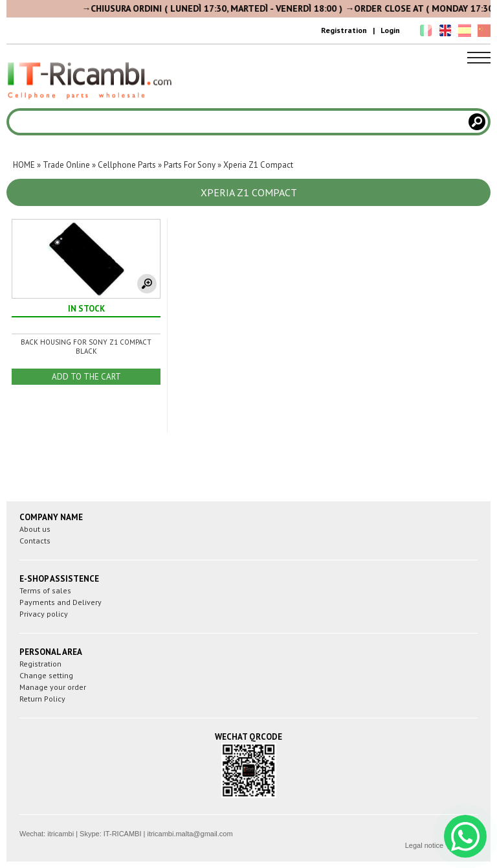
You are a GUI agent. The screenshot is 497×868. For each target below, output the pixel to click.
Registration (344, 30)
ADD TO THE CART (86, 377)
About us (35, 529)
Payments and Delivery (61, 602)
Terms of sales (45, 590)
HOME (24, 165)
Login (390, 30)
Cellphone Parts (127, 165)
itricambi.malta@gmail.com (190, 834)
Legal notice (424, 845)
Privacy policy (44, 614)
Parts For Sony (190, 165)
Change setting (46, 675)
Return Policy (42, 699)
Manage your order (53, 687)
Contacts (35, 541)
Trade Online (66, 165)
